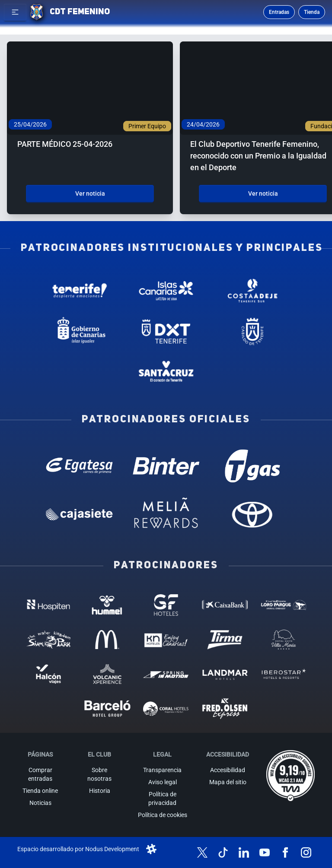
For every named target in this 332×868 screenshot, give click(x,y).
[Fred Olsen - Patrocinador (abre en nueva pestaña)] (225, 709)
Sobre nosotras (99, 774)
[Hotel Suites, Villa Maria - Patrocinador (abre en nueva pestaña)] (284, 640)
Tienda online (40, 791)
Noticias (40, 803)
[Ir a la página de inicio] (37, 12)
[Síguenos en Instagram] (306, 852)
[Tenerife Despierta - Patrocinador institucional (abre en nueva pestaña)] (80, 291)
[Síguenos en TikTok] (223, 852)
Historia (100, 791)
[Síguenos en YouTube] (265, 852)
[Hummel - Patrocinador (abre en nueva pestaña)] (107, 605)
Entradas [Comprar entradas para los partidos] (279, 12)
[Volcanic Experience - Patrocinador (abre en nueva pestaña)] (107, 674)
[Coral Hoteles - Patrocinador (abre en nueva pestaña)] (166, 709)
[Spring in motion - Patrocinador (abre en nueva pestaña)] (166, 674)
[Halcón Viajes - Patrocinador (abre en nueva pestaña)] (48, 674)
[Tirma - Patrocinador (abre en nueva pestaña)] (225, 640)
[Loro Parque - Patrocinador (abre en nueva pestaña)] (284, 605)
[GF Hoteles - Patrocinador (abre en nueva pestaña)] (166, 605)
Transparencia (162, 770)
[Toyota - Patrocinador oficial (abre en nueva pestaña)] (252, 514)
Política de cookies (163, 815)
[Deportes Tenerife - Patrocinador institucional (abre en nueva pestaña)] (166, 331)
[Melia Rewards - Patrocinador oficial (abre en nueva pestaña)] (166, 514)
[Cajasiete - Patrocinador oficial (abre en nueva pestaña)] (80, 514)
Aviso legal (163, 782)
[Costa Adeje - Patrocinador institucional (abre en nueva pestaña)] (252, 291)
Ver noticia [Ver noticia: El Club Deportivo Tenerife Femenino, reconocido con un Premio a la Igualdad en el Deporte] (263, 193)
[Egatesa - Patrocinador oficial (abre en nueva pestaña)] (80, 466)
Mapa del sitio (228, 782)
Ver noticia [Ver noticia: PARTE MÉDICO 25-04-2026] (90, 193)
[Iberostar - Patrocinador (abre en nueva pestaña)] (284, 674)
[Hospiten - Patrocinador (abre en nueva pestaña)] (48, 605)
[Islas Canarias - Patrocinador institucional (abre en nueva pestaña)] (166, 291)
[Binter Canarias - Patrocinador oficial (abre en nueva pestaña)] (166, 466)
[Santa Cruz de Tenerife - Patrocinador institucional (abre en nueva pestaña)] (166, 372)
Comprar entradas (40, 774)
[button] (15, 12)
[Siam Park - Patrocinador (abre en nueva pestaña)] (48, 640)
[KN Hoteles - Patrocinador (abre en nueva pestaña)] (166, 640)
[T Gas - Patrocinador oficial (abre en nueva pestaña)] (252, 466)
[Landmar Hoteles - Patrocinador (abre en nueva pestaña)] (225, 674)
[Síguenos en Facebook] (285, 852)
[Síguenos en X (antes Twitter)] (202, 852)
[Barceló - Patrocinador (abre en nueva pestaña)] (107, 709)
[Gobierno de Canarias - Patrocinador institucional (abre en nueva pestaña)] (80, 331)
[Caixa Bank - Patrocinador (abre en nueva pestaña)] (225, 605)
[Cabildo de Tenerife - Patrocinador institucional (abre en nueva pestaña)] (252, 331)
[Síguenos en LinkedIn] (244, 852)
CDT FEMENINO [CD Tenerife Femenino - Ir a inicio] (80, 12)
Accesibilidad (228, 770)
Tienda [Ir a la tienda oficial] (312, 12)
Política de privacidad (162, 798)
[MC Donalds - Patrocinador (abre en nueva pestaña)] (107, 640)
